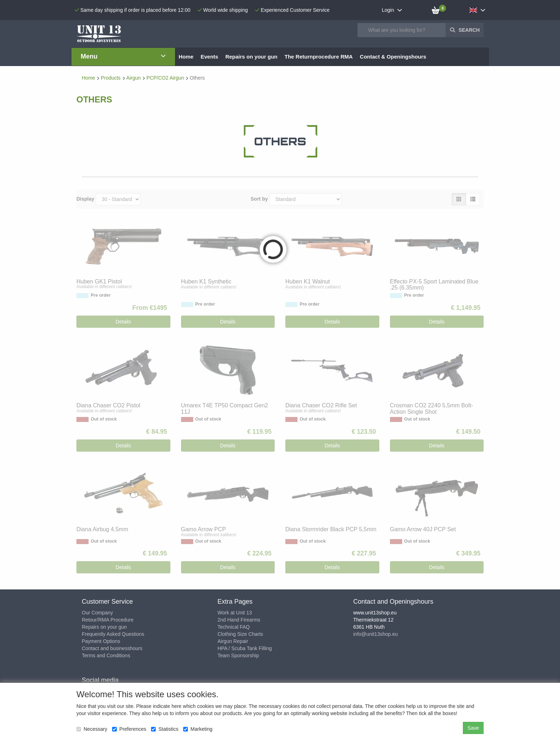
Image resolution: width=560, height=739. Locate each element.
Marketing (198, 729)
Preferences (129, 729)
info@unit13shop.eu (376, 634)
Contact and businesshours (112, 648)
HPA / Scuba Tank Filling (245, 648)
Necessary (92, 729)
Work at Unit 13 (235, 613)
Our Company (97, 613)
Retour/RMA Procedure (108, 620)
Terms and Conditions (106, 655)
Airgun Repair (233, 641)
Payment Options (101, 641)
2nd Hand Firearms (239, 620)
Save (473, 728)
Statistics (165, 729)
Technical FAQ (234, 627)
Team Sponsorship (238, 655)
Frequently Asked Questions (113, 634)
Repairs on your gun (104, 627)
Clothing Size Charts (240, 634)
